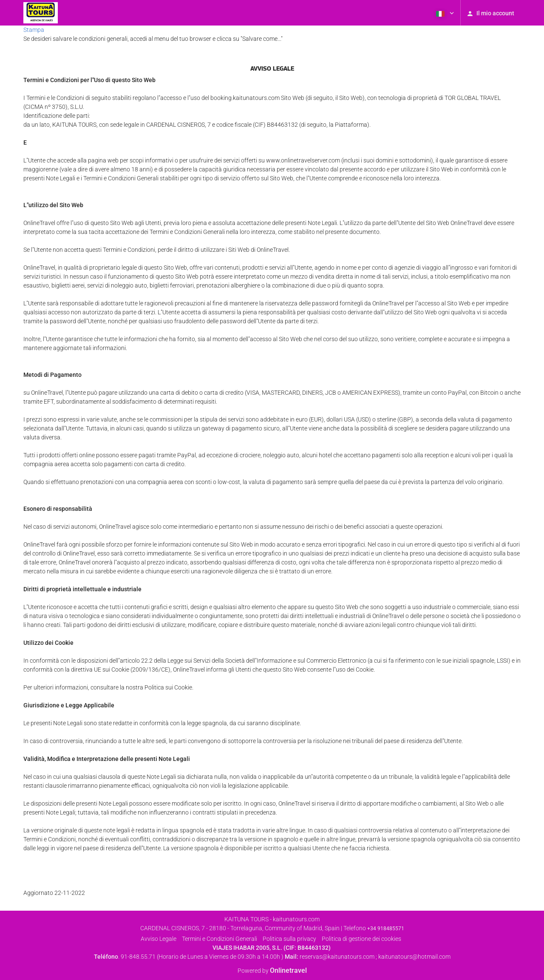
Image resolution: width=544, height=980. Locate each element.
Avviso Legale (159, 939)
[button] (444, 13)
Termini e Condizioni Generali (220, 939)
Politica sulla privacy (289, 939)
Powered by (272, 971)
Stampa (34, 30)
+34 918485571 (386, 929)
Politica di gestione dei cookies (361, 939)
